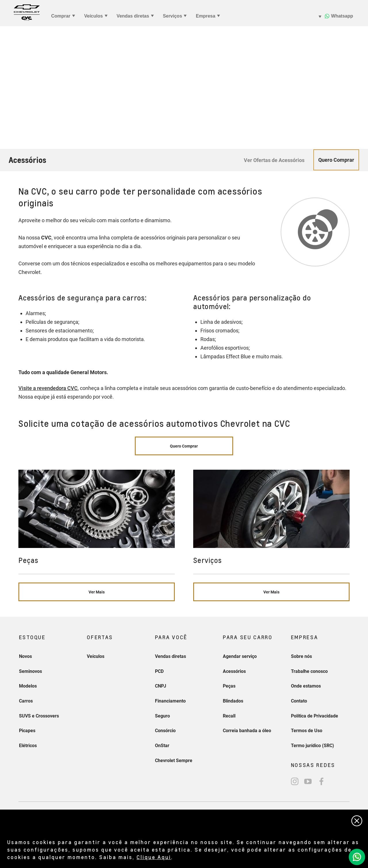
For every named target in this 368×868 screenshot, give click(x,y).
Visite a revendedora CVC (48, 388)
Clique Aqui (154, 857)
